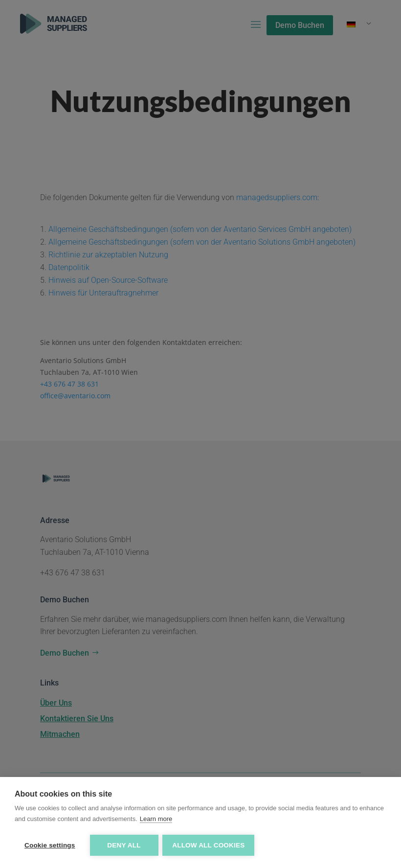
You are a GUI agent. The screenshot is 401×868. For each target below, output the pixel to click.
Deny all (124, 845)
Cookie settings (50, 845)
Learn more (156, 819)
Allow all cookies (209, 845)
